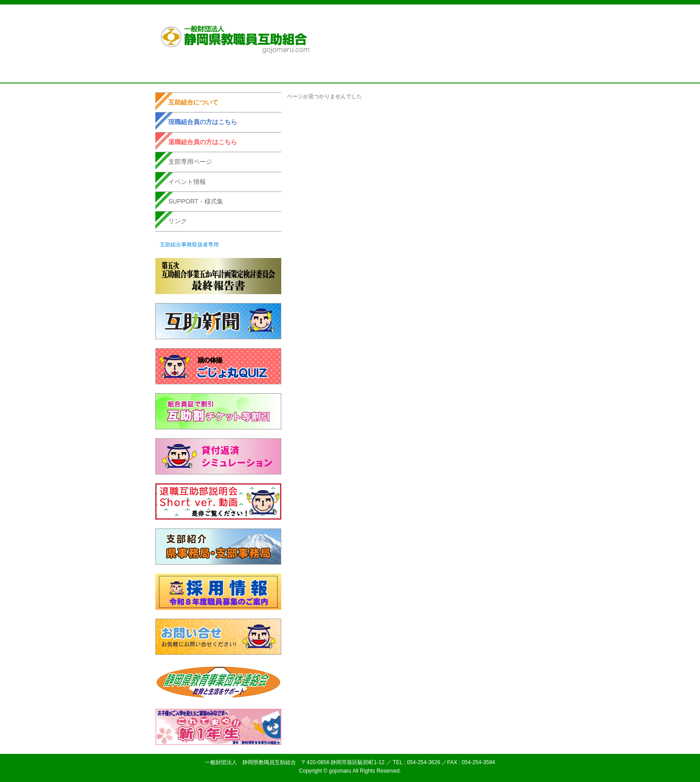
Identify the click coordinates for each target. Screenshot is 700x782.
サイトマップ (484, 17)
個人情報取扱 (447, 17)
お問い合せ (519, 17)
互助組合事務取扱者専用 (189, 245)
